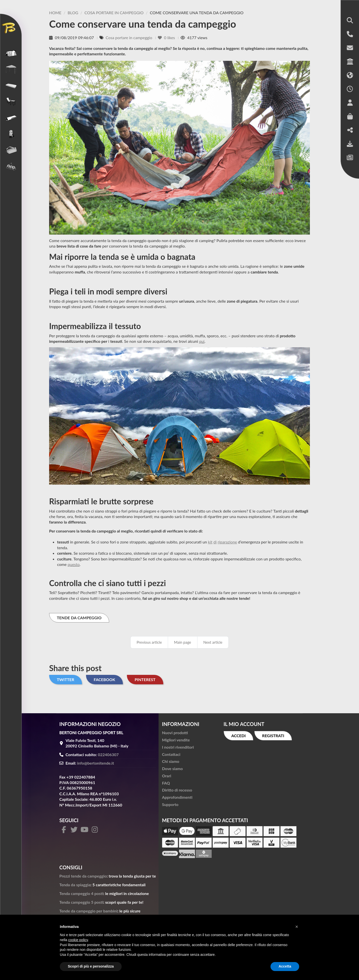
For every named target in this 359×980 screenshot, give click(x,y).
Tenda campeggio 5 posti (81, 902)
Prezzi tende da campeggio (83, 876)
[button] (350, 21)
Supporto (170, 804)
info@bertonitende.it (95, 763)
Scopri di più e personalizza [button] (91, 966)
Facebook (104, 679)
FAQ (166, 783)
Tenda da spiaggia (75, 885)
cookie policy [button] (78, 940)
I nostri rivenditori (178, 747)
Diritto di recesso (177, 790)
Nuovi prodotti (175, 733)
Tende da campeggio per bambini (88, 911)
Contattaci (171, 754)
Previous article (149, 642)
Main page (182, 642)
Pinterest (145, 679)
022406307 (108, 755)
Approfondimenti (177, 797)
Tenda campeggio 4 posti (81, 893)
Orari (167, 776)
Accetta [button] (285, 966)
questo (74, 564)
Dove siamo (172, 768)
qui (202, 341)
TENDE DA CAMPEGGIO (79, 618)
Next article (213, 642)
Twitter (66, 679)
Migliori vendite (176, 740)
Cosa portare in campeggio (130, 38)
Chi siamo (171, 761)
